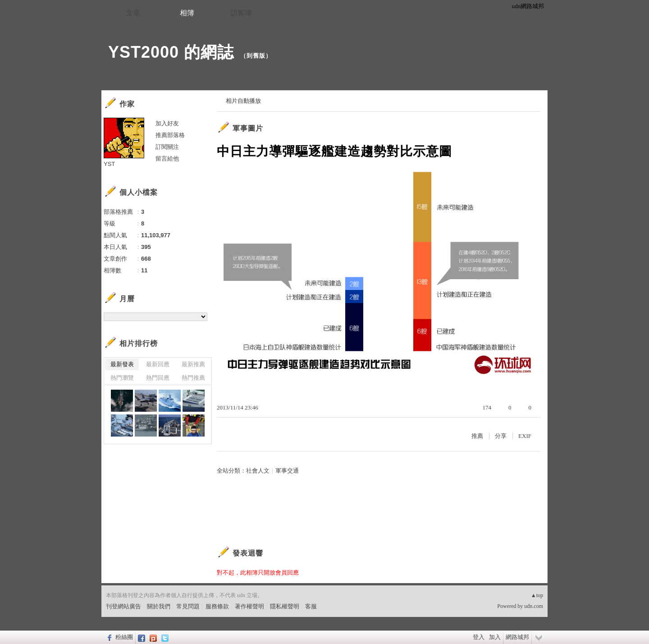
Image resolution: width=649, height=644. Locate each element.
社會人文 (258, 471)
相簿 (187, 13)
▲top (537, 595)
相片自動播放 (243, 101)
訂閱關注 (167, 147)
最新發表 (122, 364)
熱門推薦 (193, 378)
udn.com (534, 606)
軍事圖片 (248, 128)
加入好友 (167, 123)
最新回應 (158, 364)
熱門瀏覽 (122, 378)
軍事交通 (287, 471)
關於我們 (159, 606)
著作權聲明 (249, 606)
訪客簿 (241, 13)
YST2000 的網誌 (171, 52)
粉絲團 (124, 637)
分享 (501, 436)
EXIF (525, 436)
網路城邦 (517, 637)
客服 (311, 606)
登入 (479, 637)
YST (109, 164)
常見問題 (188, 606)
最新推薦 (193, 364)
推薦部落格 (170, 135)
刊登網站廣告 (123, 606)
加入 (495, 637)
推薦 (477, 436)
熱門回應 (158, 378)
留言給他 (167, 159)
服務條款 (217, 606)
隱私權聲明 (285, 606)
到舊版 (256, 56)
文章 (133, 13)
